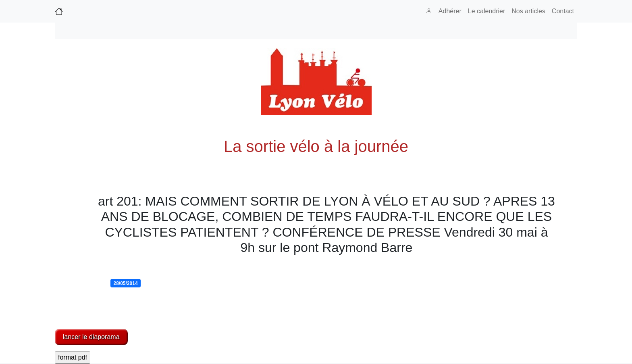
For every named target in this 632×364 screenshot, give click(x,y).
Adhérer (450, 11)
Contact (563, 11)
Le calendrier (487, 11)
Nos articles (528, 11)
